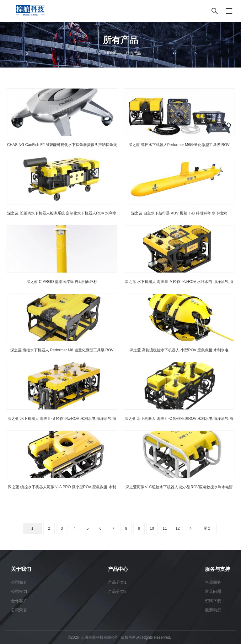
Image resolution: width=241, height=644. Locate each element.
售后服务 (213, 582)
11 (165, 528)
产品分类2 (117, 591)
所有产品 (133, 53)
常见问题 (213, 591)
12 (177, 528)
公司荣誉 (19, 610)
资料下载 (213, 601)
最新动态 (213, 610)
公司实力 (19, 591)
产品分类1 (117, 582)
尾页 (207, 528)
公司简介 (19, 582)
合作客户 (19, 601)
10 (152, 528)
